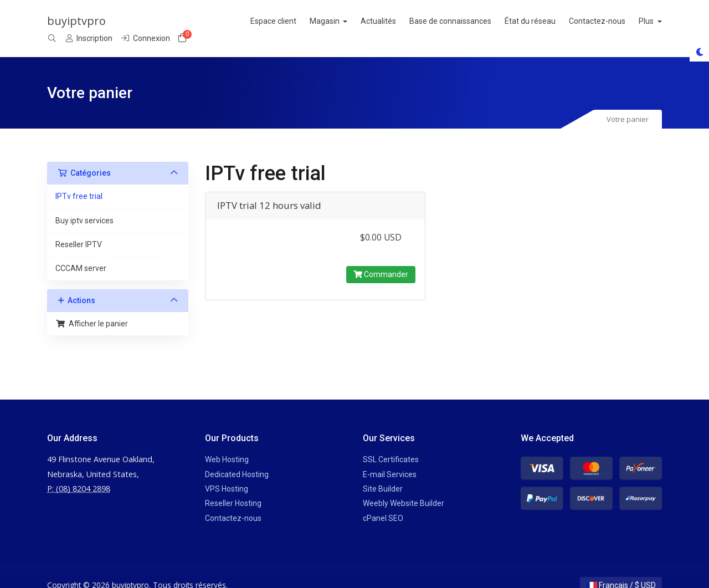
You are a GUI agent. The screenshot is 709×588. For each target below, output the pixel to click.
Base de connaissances (323, 21)
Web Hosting (227, 445)
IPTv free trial (79, 182)
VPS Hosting (227, 474)
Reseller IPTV (79, 230)
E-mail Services (390, 459)
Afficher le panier (92, 309)
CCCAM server (81, 254)
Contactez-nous (470, 21)
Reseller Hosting (233, 489)
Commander (381, 259)
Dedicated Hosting (237, 459)
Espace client (145, 21)
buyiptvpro (76, 21)
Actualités (251, 21)
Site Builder (383, 474)
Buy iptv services (84, 206)
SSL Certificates (391, 445)
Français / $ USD (621, 571)
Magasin (197, 21)
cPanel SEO (383, 503)
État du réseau (403, 21)
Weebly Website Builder (404, 489)
